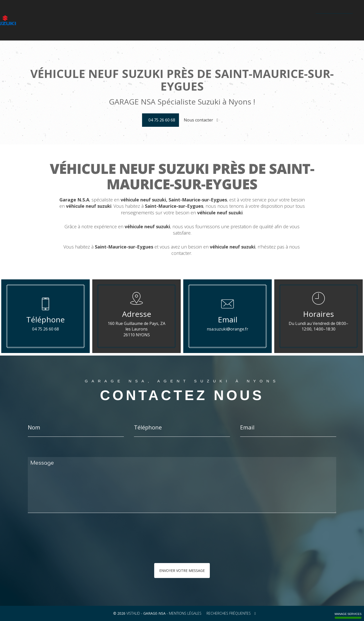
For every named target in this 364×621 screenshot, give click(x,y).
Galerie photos (217, 20)
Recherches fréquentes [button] (231, 613)
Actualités (284, 20)
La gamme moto (103, 20)
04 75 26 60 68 (335, 20)
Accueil (49, 20)
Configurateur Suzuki (139, 20)
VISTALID (133, 613)
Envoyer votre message (182, 571)
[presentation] (81, 548)
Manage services (348, 616)
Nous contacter (201, 120)
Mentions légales (185, 613)
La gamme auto (72, 20)
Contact (304, 20)
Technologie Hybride (253, 20)
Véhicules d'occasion (181, 20)
